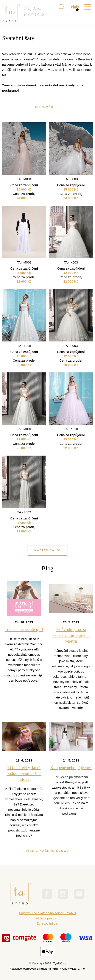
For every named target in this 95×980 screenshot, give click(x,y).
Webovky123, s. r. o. (73, 969)
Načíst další (47, 550)
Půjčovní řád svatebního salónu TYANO (48, 913)
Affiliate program (47, 918)
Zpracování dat (47, 923)
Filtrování (47, 107)
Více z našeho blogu (47, 851)
